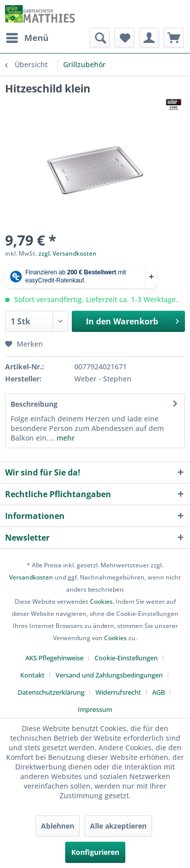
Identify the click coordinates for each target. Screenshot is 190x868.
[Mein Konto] (149, 38)
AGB (158, 692)
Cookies (101, 601)
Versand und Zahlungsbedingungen (109, 675)
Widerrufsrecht (118, 692)
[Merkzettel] (124, 38)
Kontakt (32, 675)
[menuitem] (27, 38)
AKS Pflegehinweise (54, 658)
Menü (27, 37)
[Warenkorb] (174, 38)
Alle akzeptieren (118, 826)
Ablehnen (58, 826)
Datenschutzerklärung (51, 692)
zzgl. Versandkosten (67, 253)
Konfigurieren (95, 852)
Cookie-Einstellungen (126, 658)
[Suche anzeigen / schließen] (100, 38)
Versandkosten (31, 577)
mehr (65, 438)
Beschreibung (34, 404)
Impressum (95, 709)
